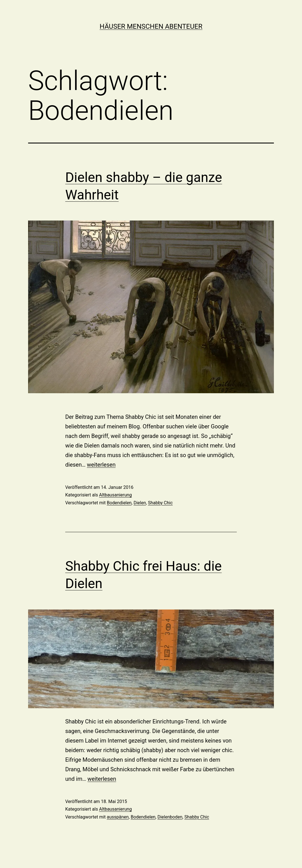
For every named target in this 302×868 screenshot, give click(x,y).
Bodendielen (119, 503)
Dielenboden (170, 817)
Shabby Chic (160, 503)
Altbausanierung (115, 495)
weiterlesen (101, 465)
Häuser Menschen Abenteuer (151, 26)
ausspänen (118, 817)
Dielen (140, 503)
